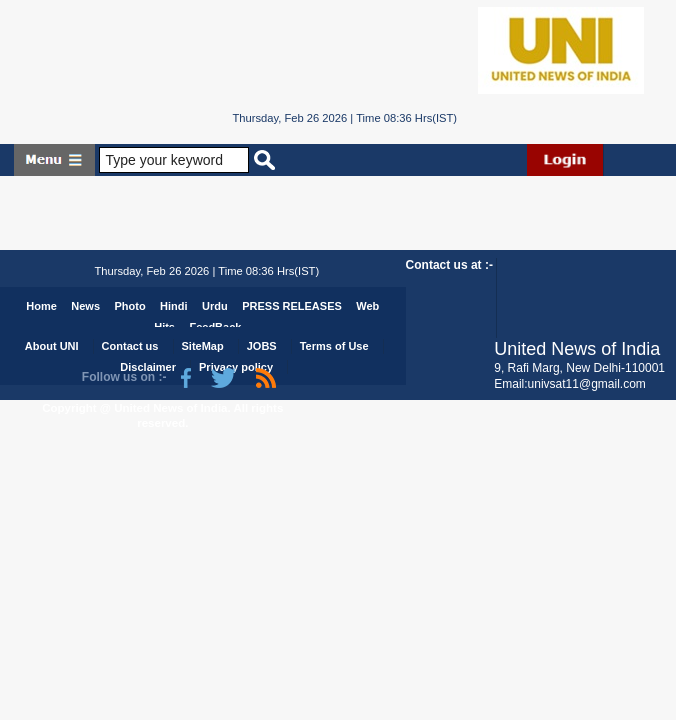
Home (41, 306)
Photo (129, 306)
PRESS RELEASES (292, 306)
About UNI (52, 346)
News (85, 306)
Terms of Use (334, 346)
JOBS (262, 346)
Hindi (174, 306)
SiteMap (202, 346)
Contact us (130, 346)
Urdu (215, 306)
